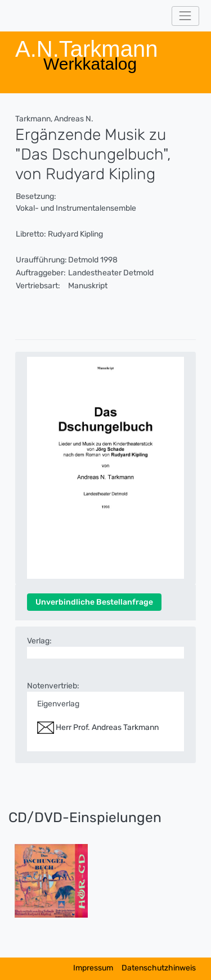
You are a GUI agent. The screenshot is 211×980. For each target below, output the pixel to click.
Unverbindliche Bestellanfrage (94, 602)
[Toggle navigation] (185, 16)
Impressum (93, 968)
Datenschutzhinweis (159, 968)
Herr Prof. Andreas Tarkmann (98, 727)
